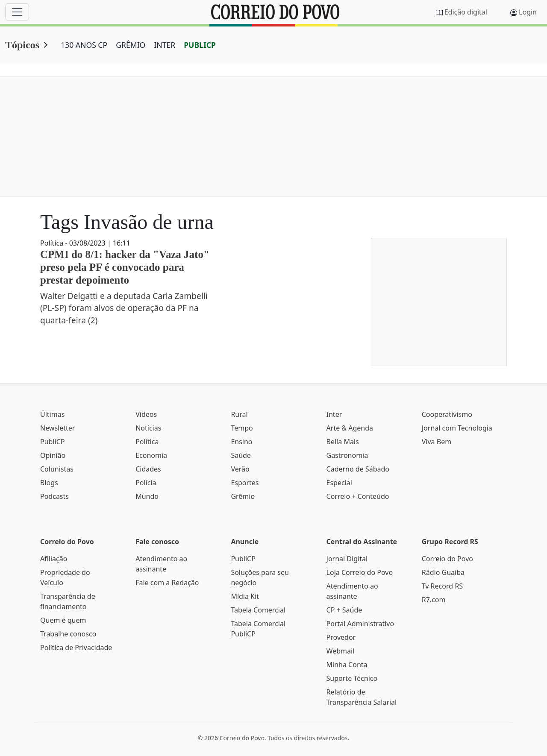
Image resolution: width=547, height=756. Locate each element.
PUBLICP (200, 45)
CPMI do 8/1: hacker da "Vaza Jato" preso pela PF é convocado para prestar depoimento (125, 267)
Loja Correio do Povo (360, 572)
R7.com (434, 600)
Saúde (241, 455)
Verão (240, 469)
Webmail (341, 651)
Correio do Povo (447, 559)
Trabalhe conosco (68, 634)
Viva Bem (437, 442)
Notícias (148, 428)
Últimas (52, 414)
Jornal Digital (347, 559)
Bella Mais (343, 442)
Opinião (53, 455)
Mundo (147, 496)
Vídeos (146, 414)
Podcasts (54, 496)
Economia (151, 455)
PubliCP (52, 442)
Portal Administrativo (360, 624)
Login (528, 12)
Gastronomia (347, 455)
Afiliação (54, 559)
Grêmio (243, 496)
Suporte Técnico (352, 678)
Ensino (241, 442)
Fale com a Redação (167, 583)
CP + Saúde (344, 610)
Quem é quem (63, 620)
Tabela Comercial (258, 610)
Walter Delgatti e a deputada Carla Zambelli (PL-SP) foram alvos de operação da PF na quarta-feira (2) (124, 308)
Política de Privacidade (76, 648)
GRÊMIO (131, 45)
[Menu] (17, 12)
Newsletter (57, 428)
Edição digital (466, 12)
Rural (239, 414)
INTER (165, 45)
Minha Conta (347, 665)
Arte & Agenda (350, 428)
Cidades (148, 469)
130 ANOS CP (84, 45)
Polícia (146, 483)
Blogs (49, 483)
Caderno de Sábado (358, 469)
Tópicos (22, 45)
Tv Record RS (442, 586)
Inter (334, 414)
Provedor (341, 637)
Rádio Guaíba (443, 572)
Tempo (242, 428)
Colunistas (57, 469)
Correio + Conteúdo (358, 496)
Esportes (245, 483)
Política (147, 442)
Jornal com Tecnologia (457, 428)
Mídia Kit (245, 596)
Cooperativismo (447, 414)
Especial (339, 483)
